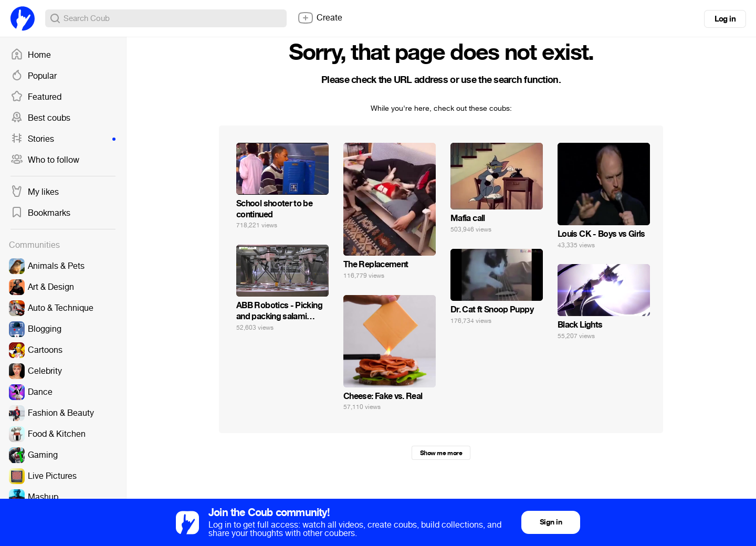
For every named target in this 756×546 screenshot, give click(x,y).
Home (31, 55)
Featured (36, 97)
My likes (35, 192)
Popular (34, 76)
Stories (63, 139)
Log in (725, 19)
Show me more (441, 453)
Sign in (551, 522)
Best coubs (40, 118)
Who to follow (45, 160)
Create (320, 18)
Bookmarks (40, 213)
